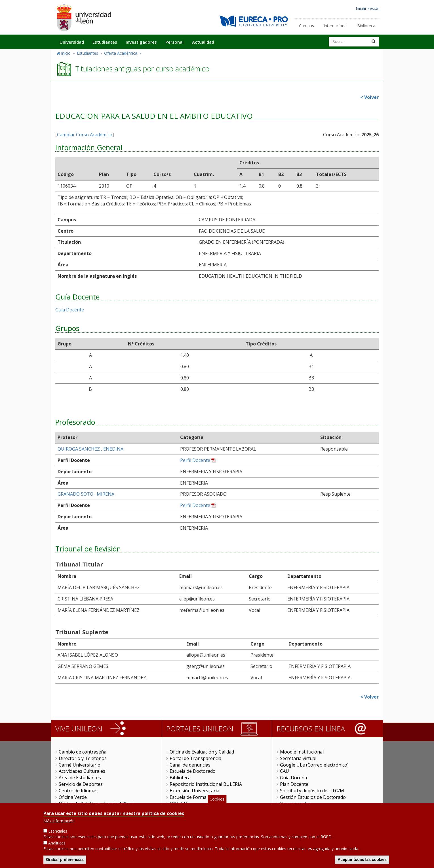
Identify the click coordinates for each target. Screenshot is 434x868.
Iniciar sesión (368, 8)
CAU (285, 771)
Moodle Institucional (302, 752)
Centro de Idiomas (78, 791)
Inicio (66, 53)
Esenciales (58, 831)
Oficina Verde (73, 797)
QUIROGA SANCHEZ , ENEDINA (90, 449)
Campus (306, 26)
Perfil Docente (195, 460)
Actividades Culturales (82, 771)
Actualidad (203, 42)
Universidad (72, 42)
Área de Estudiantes (80, 778)
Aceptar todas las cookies (362, 860)
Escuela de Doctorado (193, 771)
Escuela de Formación (192, 797)
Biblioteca (366, 26)
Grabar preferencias (65, 860)
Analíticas (57, 843)
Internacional (336, 26)
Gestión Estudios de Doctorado (313, 797)
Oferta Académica (121, 53)
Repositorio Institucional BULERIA (206, 784)
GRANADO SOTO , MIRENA (86, 494)
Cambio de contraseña (83, 752)
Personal (174, 42)
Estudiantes (105, 42)
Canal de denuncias (190, 765)
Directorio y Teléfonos (83, 758)
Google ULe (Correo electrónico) (314, 765)
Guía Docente (70, 310)
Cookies (217, 799)
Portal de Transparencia (195, 758)
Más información (59, 821)
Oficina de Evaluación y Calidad (202, 752)
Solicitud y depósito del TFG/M (312, 791)
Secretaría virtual (298, 758)
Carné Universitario (80, 765)
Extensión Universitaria (194, 791)
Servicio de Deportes (81, 784)
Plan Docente (294, 784)
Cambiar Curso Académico (85, 135)
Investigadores (141, 42)
